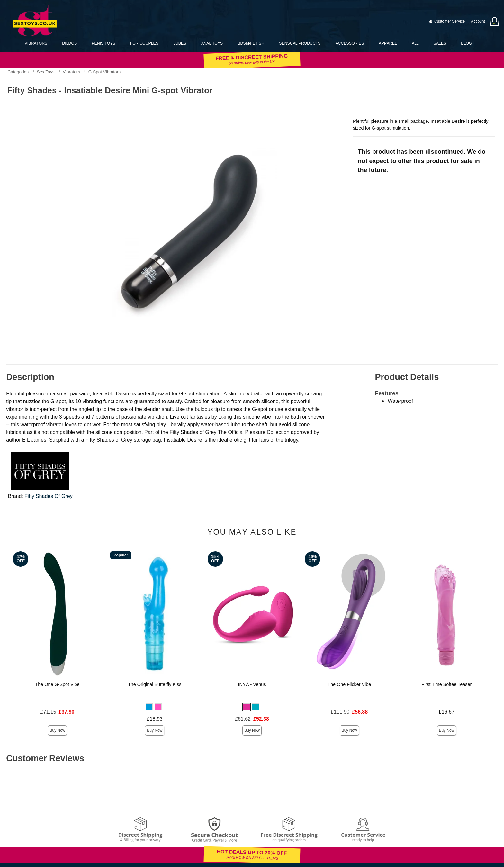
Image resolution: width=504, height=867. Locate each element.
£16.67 (447, 712)
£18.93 (155, 719)
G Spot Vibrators (104, 72)
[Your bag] (494, 21)
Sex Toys (46, 72)
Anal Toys (212, 43)
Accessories (350, 43)
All (415, 43)
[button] (149, 707)
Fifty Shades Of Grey (48, 496)
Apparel (388, 43)
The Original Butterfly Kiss (155, 684)
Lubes (180, 43)
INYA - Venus (252, 684)
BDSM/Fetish (251, 43)
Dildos (69, 43)
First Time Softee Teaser (447, 684)
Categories (18, 72)
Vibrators (36, 43)
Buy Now (58, 730)
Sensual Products (300, 43)
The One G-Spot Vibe (57, 684)
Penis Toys (103, 43)
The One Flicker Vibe (349, 684)
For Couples (144, 43)
